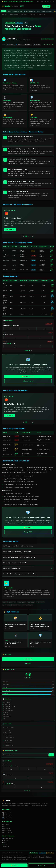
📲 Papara (5, 841)
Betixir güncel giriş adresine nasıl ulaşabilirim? (17, 552)
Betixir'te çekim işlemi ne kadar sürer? (15, 563)
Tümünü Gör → (28, 351)
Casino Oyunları (9, 731)
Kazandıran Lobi (17, 605)
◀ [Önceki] (23, 236)
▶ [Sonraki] (33, 236)
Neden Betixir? (7, 704)
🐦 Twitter (10, 45)
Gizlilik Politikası (7, 830)
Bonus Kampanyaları (9, 708)
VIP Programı (8, 741)
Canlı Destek (47, 2)
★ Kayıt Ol (28, 665)
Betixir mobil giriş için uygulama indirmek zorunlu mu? (19, 557)
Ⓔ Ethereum (6, 847)
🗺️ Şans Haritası (7, 818)
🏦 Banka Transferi (8, 839)
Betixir (5, 602)
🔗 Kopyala (37, 45)
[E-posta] (25, 756)
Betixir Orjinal (40, 602)
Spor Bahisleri (9, 736)
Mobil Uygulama (9, 747)
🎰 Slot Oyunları (7, 812)
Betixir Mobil (31, 602)
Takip (51, 756)
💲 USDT (5, 845)
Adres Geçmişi (7, 716)
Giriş (53, 2)
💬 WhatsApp (28, 45)
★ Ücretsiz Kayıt (28, 382)
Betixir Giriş (12, 602)
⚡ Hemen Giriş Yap (28, 378)
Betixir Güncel (21, 602)
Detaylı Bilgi (28, 533)
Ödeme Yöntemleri (8, 712)
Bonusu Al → (10, 229)
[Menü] (53, 6)
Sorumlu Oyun (6, 828)
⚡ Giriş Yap (28, 660)
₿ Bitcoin (5, 843)
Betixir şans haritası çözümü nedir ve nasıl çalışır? (18, 546)
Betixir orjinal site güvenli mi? (12, 568)
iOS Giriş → (10, 415)
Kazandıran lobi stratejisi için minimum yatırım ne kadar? (20, 574)
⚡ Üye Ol (46, 6)
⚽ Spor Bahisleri (7, 816)
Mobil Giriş (6, 714)
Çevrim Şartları (7, 718)
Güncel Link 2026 (28, 605)
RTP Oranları (7, 710)
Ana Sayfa (40, 2)
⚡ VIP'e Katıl (28, 529)
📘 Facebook (19, 45)
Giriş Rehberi (7, 706)
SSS (4, 720)
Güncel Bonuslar (9, 739)
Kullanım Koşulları (7, 832)
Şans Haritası (6, 605)
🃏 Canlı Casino (7, 814)
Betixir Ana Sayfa (9, 729)
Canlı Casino (8, 734)
